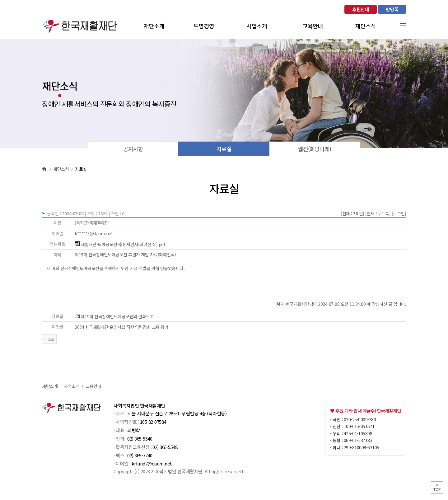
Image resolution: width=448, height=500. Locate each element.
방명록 (392, 9)
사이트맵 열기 (403, 26)
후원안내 (361, 9)
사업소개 (72, 386)
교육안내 (93, 386)
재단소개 (50, 386)
